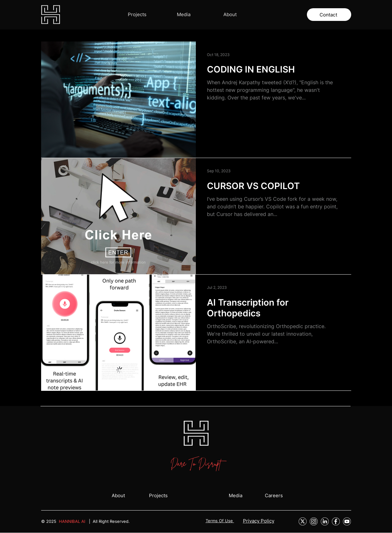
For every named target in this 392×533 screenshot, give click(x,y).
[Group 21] (347, 521)
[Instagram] (314, 521)
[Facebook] (336, 521)
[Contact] (329, 15)
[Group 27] (303, 521)
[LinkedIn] (325, 521)
